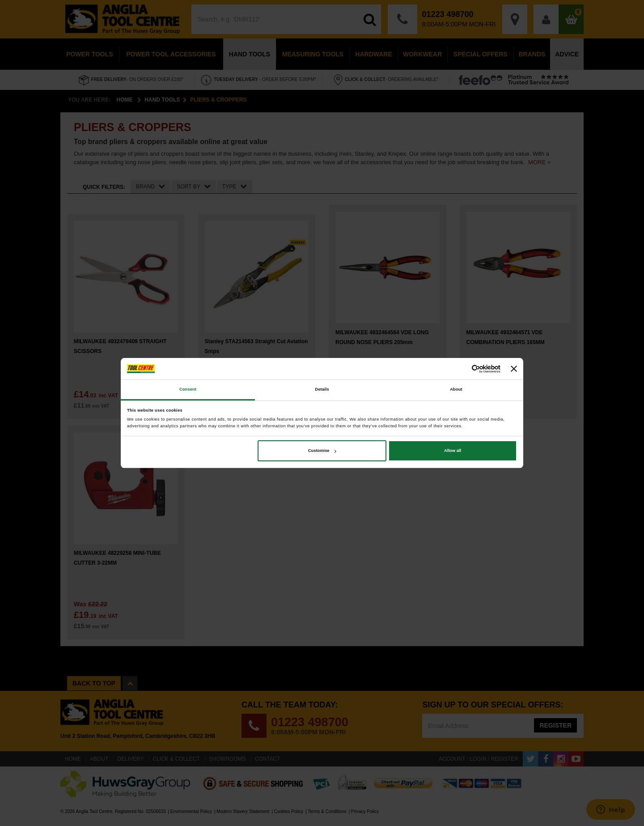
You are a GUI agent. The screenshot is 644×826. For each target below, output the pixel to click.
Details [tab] (322, 390)
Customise (322, 451)
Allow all (453, 451)
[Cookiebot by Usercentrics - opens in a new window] (461, 369)
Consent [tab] (188, 390)
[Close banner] (514, 369)
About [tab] (456, 390)
